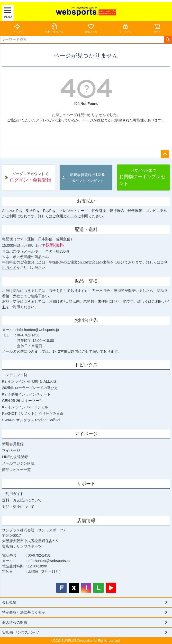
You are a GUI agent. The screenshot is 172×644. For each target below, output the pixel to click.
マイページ (125, 28)
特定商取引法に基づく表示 (24, 612)
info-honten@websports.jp (38, 330)
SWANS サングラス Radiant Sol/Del (31, 420)
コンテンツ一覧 (15, 375)
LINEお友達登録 (15, 457)
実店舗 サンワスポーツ (21, 632)
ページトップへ (165, 154)
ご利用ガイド (63, 216)
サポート (86, 484)
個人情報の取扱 (15, 622)
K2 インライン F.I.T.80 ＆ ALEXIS (29, 381)
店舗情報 (86, 521)
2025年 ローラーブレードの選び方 (30, 388)
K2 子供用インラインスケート (26, 394)
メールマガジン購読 (18, 463)
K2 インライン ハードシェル (25, 407)
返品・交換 (86, 281)
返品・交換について (18, 507)
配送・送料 (86, 229)
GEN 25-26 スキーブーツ (22, 401)
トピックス (17, 28)
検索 (168, 40)
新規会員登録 (13, 444)
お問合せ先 (86, 320)
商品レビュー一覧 (16, 470)
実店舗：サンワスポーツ (22, 546)
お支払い (86, 201)
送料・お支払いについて (22, 500)
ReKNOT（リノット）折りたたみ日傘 (33, 414)
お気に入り (91, 28)
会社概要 (9, 602)
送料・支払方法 (54, 28)
